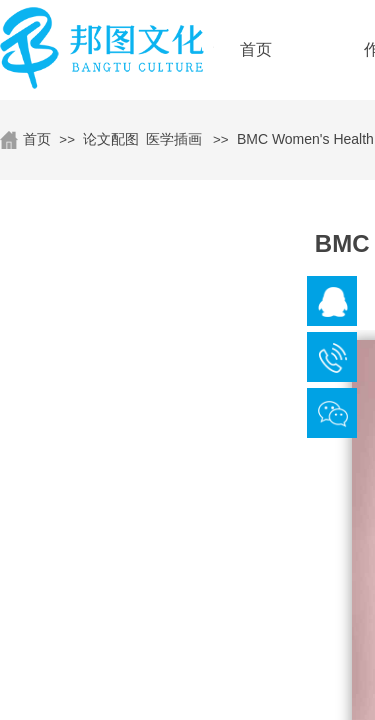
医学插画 (174, 139)
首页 (37, 139)
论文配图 (111, 139)
